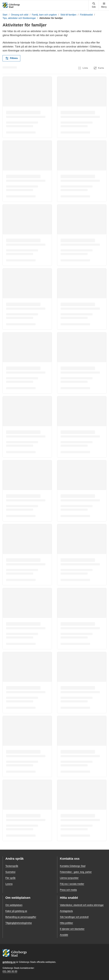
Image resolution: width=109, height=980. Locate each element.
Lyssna (9, 884)
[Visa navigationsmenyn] (104, 5)
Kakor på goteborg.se (16, 911)
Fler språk (10, 878)
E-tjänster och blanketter (72, 929)
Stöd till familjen (68, 15)
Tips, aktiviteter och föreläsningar (19, 18)
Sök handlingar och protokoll (74, 917)
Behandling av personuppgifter (21, 917)
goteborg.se (9, 962)
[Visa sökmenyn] (94, 5)
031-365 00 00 (10, 971)
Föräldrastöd (86, 15)
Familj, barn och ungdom (44, 15)
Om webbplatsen (14, 905)
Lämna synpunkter (69, 878)
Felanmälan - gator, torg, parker (76, 872)
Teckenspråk (12, 866)
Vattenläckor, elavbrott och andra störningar (82, 905)
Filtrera (11, 58)
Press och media (68, 890)
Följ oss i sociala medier (72, 884)
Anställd (64, 935)
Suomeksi (10, 872)
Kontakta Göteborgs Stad (73, 866)
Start (5, 15)
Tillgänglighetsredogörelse (19, 923)
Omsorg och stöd (20, 15)
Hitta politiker (66, 923)
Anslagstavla (66, 911)
